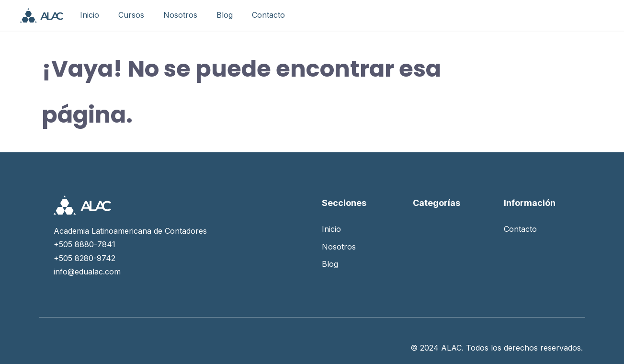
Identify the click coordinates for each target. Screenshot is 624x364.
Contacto (268, 15)
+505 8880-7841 (85, 244)
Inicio (90, 15)
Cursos (131, 15)
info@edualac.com (87, 272)
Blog (225, 15)
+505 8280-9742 (85, 258)
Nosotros (180, 15)
